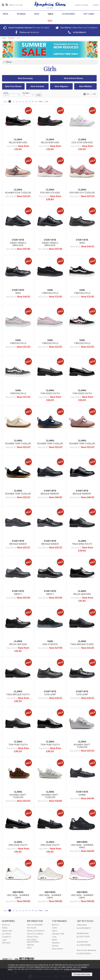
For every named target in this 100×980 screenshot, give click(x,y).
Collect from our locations (76, 28)
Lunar (54, 937)
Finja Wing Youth (82, 544)
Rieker (55, 940)
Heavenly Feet (58, 934)
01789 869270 (84, 928)
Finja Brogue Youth (18, 694)
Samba (82, 795)
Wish (82, 243)
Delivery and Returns (36, 931)
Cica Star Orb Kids (82, 143)
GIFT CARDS (89, 14)
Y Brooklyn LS (50, 293)
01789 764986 (84, 945)
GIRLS (51, 14)
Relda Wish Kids (18, 143)
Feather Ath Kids (50, 193)
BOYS (37, 14)
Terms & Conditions (35, 934)
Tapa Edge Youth (50, 393)
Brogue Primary (50, 494)
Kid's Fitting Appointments (33, 941)
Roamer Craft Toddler (82, 746)
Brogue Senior (18, 544)
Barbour (55, 925)
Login (4, 940)
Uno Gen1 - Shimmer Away (82, 846)
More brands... (58, 949)
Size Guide (32, 928)
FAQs (29, 948)
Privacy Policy (33, 937)
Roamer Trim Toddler (18, 444)
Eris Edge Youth (18, 845)
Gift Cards (6, 943)
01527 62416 (83, 936)
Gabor (55, 931)
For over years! (26, 28)
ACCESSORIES (68, 14)
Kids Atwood (50, 644)
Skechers (56, 943)
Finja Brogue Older (82, 644)
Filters (9, 62)
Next (41, 101)
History (5, 928)
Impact (18, 594)
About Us (6, 925)
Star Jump (50, 694)
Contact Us (7, 937)
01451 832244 (84, 953)
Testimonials (7, 931)
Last (46, 101)
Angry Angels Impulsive (18, 244)
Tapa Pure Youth (18, 745)
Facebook (27, 32)
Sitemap (30, 945)
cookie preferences (72, 969)
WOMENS (21, 14)
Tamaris (55, 946)
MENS (6, 14)
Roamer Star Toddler (18, 193)
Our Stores (6, 934)
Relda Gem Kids (82, 594)
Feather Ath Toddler (82, 193)
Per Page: (28, 94)
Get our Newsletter (35, 925)
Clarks (54, 928)
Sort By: (12, 94)
